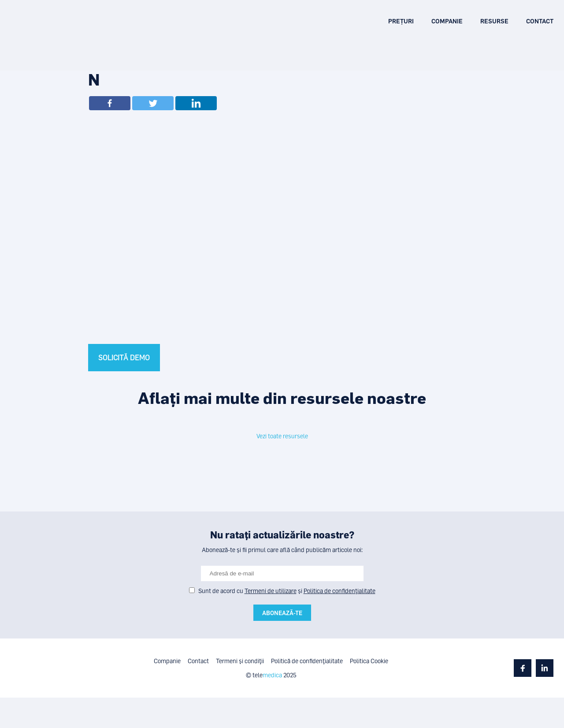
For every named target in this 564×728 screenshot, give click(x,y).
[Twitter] (153, 103)
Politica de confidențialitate (340, 591)
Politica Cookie (369, 661)
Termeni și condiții (240, 661)
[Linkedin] (196, 103)
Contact (540, 21)
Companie (447, 21)
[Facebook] (110, 103)
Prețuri (401, 21)
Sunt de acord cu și (287, 591)
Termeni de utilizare (271, 591)
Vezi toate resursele (282, 436)
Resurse (494, 21)
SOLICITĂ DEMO (124, 358)
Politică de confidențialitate (307, 661)
